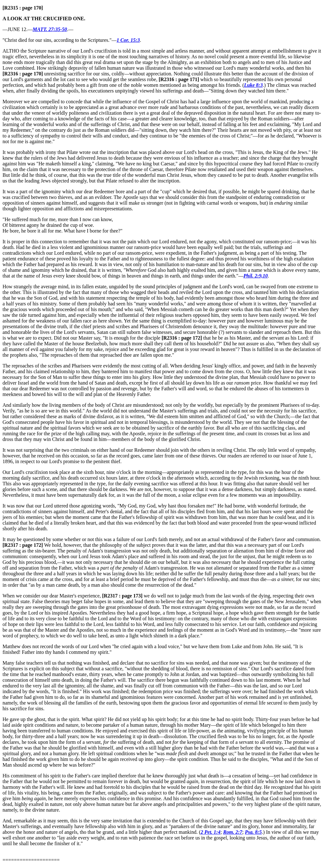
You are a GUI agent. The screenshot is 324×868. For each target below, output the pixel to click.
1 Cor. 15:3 (128, 40)
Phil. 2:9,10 (255, 276)
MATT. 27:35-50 (50, 29)
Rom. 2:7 (233, 832)
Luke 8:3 (253, 85)
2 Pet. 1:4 (211, 832)
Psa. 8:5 (253, 832)
